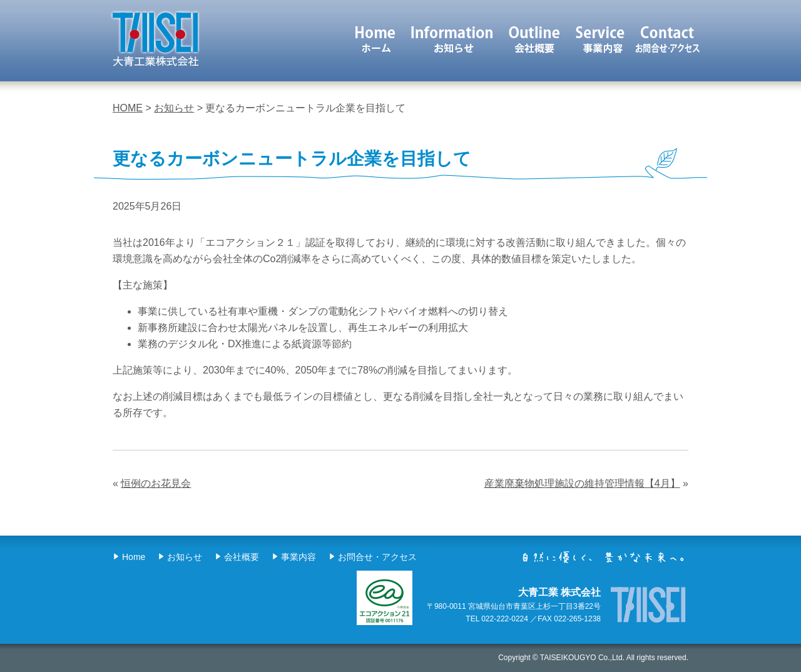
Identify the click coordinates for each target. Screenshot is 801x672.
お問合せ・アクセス (377, 557)
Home (134, 557)
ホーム (375, 39)
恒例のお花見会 (156, 483)
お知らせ (452, 39)
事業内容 (601, 39)
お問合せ (667, 39)
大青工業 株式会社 (155, 39)
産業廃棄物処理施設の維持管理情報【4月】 (582, 483)
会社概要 (535, 39)
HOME (128, 108)
